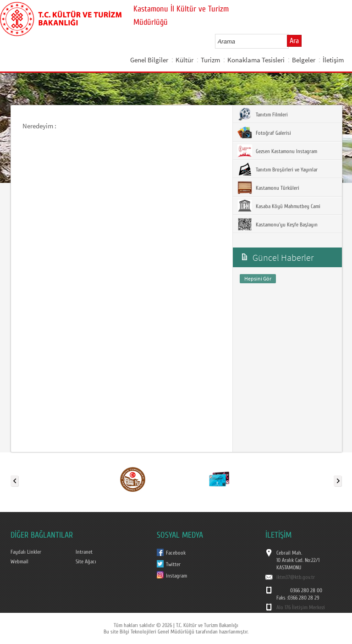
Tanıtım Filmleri (263, 114)
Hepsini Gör (258, 278)
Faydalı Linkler (26, 552)
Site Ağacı (86, 561)
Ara (294, 41)
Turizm (210, 60)
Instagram (176, 576)
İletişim (333, 60)
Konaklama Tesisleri (256, 60)
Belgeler (304, 60)
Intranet (84, 552)
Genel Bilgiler (149, 60)
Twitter (173, 564)
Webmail (19, 561)
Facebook (176, 553)
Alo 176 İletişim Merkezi (301, 607)
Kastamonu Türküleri (268, 187)
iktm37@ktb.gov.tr (296, 577)
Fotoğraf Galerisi (264, 132)
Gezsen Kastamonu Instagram (277, 151)
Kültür (184, 60)
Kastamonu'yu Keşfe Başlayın (278, 224)
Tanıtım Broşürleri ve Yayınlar (278, 169)
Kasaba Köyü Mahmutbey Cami (279, 206)
